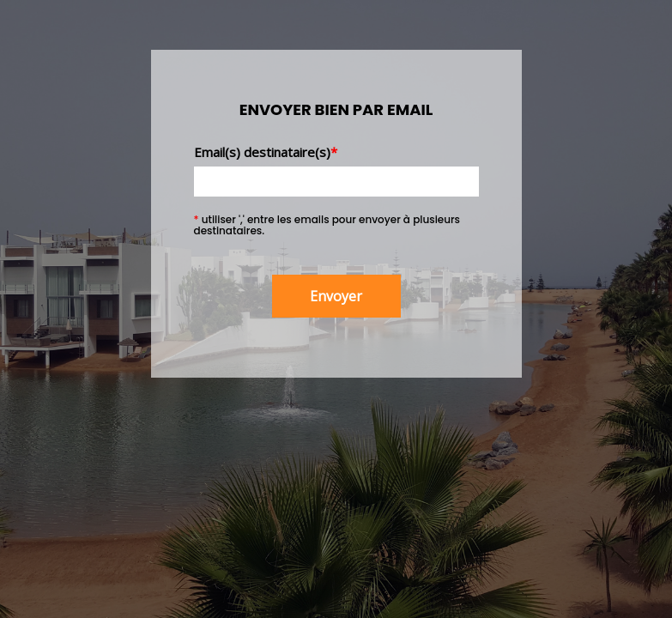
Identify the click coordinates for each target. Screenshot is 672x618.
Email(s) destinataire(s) (266, 152)
